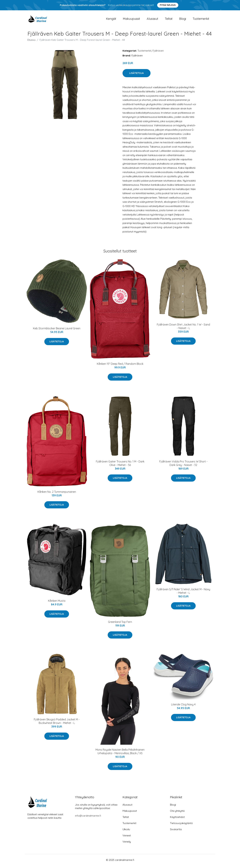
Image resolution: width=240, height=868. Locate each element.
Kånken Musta (57, 603)
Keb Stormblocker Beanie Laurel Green (57, 331)
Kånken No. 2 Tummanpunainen (57, 494)
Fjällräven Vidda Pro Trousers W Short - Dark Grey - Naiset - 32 (183, 466)
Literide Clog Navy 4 (183, 707)
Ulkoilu (126, 832)
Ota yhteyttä (177, 813)
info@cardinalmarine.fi (88, 818)
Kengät (111, 20)
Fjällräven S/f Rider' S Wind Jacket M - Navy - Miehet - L (183, 593)
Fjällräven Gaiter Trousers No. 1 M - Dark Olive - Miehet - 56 (120, 466)
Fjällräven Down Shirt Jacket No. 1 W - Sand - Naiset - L (183, 329)
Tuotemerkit (201, 20)
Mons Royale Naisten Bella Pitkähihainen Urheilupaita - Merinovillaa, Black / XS (120, 754)
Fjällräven (158, 53)
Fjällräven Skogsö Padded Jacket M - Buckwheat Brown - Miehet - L (57, 723)
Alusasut (152, 20)
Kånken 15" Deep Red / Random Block (120, 366)
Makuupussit (131, 20)
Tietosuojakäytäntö (181, 825)
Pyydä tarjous (168, 5)
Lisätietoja (136, 75)
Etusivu (31, 42)
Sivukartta (176, 832)
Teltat (169, 20)
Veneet (127, 838)
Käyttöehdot (177, 819)
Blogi (183, 20)
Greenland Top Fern (120, 624)
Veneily (127, 844)
